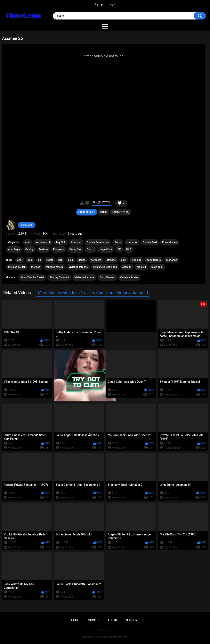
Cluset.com (101, 637)
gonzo (82, 260)
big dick (141, 267)
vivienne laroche (78, 267)
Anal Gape (14, 249)
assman (127, 267)
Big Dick (61, 242)
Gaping (30, 249)
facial (50, 260)
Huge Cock (106, 249)
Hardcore (132, 242)
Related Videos (17, 293)
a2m (30, 260)
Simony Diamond (59, 277)
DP (119, 249)
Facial (118, 242)
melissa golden (17, 267)
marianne (172, 260)
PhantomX (27, 225)
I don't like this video (87, 203)
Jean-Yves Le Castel (32, 277)
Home (75, 620)
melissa (36, 267)
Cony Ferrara (107, 277)
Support (132, 620)
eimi (124, 260)
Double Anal (150, 242)
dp (40, 260)
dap (60, 260)
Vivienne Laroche (84, 277)
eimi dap (136, 260)
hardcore (96, 260)
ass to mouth (43, 242)
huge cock (157, 267)
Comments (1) (120, 212)
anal (20, 260)
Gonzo (90, 249)
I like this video (82, 203)
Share (103, 212)
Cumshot (76, 242)
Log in (112, 4)
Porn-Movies (170, 242)
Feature (43, 249)
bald (71, 260)
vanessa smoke (54, 267)
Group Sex (75, 249)
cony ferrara (154, 260)
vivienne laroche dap (105, 267)
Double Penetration (98, 242)
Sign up (99, 4)
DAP (129, 249)
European (59, 249)
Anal (28, 242)
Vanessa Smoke (129, 277)
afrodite (111, 260)
